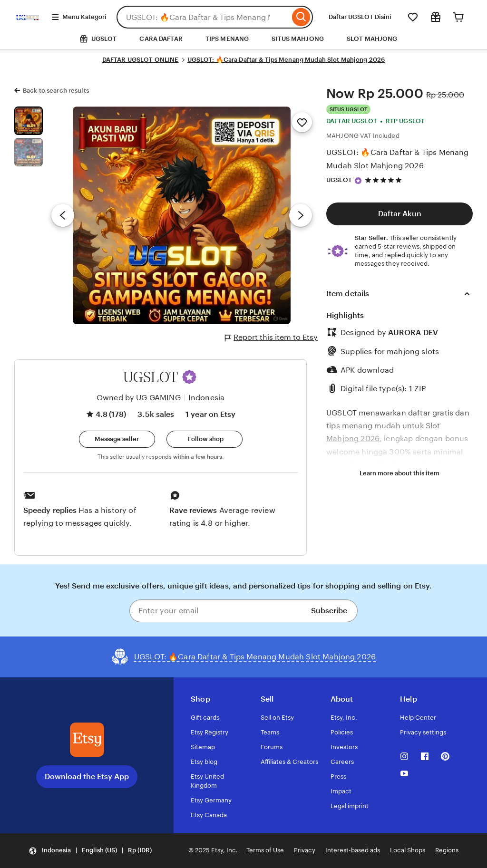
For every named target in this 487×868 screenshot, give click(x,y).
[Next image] (301, 215)
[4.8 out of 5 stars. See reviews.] (385, 180)
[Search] (301, 17)
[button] (189, 377)
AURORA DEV (413, 333)
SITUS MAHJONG (298, 39)
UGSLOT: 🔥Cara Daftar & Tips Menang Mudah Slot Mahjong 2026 (286, 60)
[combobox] (203, 17)
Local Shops (408, 850)
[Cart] (458, 17)
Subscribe (329, 611)
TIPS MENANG (227, 39)
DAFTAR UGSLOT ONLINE (141, 60)
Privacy (305, 850)
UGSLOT (339, 180)
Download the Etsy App (87, 776)
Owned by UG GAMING (139, 398)
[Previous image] (63, 215)
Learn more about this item (399, 473)
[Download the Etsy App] (87, 740)
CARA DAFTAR (161, 39)
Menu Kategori (79, 17)
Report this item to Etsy (271, 338)
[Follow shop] (205, 439)
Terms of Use (265, 850)
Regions (447, 850)
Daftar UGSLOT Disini (360, 17)
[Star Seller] (358, 181)
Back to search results (56, 91)
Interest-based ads (353, 850)
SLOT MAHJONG (372, 39)
